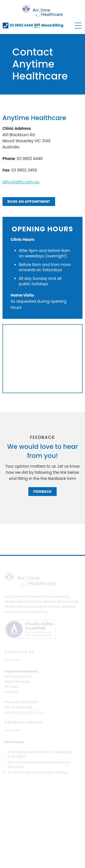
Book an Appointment (29, 202)
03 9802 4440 (21, 25)
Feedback (42, 492)
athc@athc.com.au (21, 182)
